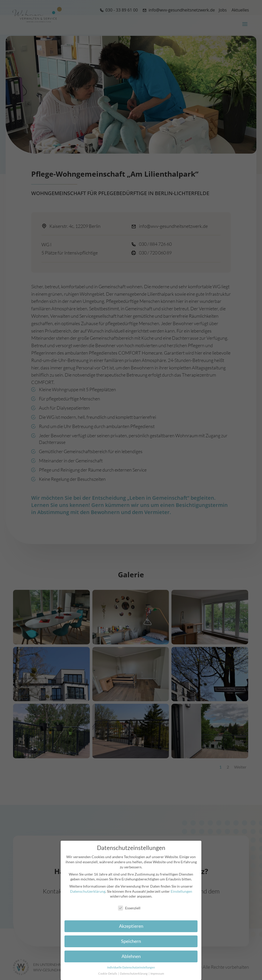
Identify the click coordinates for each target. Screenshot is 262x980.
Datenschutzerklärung (88, 891)
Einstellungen (181, 891)
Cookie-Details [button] (108, 974)
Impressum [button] (157, 974)
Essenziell (129, 908)
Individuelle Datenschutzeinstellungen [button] (131, 967)
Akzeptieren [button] (131, 926)
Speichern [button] (131, 941)
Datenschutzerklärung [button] (134, 974)
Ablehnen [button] (131, 956)
